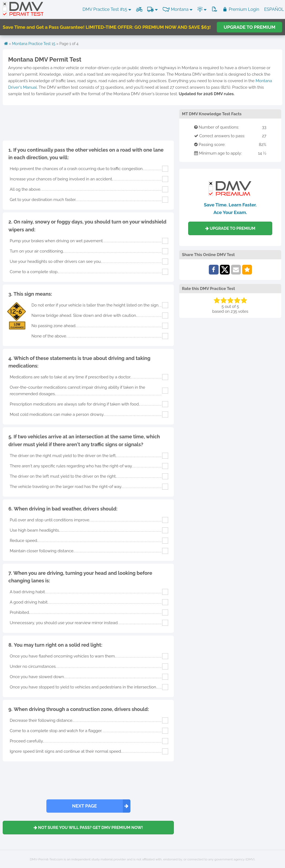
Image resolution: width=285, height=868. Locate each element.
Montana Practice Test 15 (34, 44)
